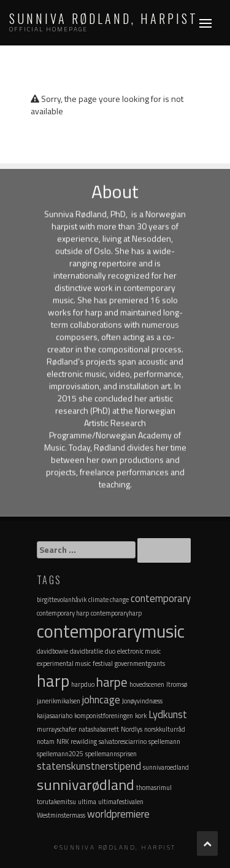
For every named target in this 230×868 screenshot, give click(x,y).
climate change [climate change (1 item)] (109, 600)
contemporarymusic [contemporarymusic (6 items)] (111, 631)
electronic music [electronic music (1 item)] (139, 651)
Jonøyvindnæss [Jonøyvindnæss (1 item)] (142, 701)
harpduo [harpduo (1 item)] (83, 684)
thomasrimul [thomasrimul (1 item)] (154, 788)
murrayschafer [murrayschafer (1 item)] (57, 729)
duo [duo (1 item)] (110, 651)
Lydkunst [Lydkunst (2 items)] (168, 714)
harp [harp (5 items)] (53, 680)
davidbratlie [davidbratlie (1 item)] (86, 651)
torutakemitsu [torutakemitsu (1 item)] (56, 802)
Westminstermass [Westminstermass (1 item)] (61, 815)
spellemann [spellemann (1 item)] (164, 741)
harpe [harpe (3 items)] (112, 682)
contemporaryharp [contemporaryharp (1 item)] (116, 613)
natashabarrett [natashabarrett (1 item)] (99, 729)
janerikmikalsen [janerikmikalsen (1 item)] (59, 701)
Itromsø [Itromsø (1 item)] (177, 684)
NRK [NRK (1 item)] (63, 741)
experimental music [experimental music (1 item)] (64, 663)
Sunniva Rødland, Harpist (104, 18)
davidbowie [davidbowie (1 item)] (52, 651)
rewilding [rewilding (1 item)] (84, 741)
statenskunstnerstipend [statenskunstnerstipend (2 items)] (89, 766)
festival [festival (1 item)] (103, 663)
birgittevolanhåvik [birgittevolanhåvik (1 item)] (62, 600)
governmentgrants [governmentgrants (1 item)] (140, 663)
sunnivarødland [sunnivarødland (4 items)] (86, 784)
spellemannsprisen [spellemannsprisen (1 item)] (111, 754)
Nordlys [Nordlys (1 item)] (132, 729)
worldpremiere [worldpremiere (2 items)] (118, 814)
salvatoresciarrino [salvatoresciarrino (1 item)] (123, 741)
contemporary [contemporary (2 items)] (161, 598)
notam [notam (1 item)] (46, 741)
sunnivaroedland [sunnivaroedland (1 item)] (166, 767)
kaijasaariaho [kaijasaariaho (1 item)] (55, 716)
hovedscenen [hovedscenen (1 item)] (147, 684)
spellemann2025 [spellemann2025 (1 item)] (60, 754)
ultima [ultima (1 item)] (87, 802)
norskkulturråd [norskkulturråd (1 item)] (165, 729)
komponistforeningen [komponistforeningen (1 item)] (104, 716)
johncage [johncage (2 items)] (101, 700)
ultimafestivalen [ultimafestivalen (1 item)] (121, 802)
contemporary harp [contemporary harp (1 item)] (63, 613)
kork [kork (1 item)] (141, 716)
